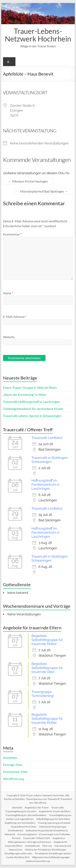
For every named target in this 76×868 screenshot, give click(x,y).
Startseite (17, 807)
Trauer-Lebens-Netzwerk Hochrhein (38, 35)
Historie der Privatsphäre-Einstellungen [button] (46, 850)
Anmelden (10, 758)
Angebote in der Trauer (37, 807)
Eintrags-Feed (13, 765)
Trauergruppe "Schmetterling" (43, 694)
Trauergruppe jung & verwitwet (54, 823)
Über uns (47, 846)
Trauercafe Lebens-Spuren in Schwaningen (32, 416)
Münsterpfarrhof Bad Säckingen (44, 191)
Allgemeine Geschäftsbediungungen (51, 857)
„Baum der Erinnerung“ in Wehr (25, 395)
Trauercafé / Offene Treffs (36, 838)
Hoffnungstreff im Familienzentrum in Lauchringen (46, 485)
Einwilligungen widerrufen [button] (18, 853)
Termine (16, 838)
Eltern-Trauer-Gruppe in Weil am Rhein (30, 387)
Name (8, 293)
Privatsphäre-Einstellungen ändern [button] (53, 853)
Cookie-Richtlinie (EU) (18, 857)
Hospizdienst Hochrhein (24, 827)
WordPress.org (13, 779)
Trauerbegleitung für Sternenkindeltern (26, 815)
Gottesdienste (32, 846)
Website (9, 337)
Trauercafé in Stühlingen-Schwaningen (50, 460)
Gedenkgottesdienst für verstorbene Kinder (33, 409)
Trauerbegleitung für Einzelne (21, 811)
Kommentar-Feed (15, 772)
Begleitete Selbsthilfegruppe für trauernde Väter (47, 668)
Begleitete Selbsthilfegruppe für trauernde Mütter (47, 640)
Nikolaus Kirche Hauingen (28, 181)
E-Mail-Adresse (15, 317)
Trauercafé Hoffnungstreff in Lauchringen (31, 402)
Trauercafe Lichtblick (47, 438)
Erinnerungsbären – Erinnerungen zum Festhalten (44, 834)
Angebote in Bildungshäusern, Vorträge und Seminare (37, 840)
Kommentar (12, 234)
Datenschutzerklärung (38, 861)
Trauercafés (58, 807)
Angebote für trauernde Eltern (55, 811)
